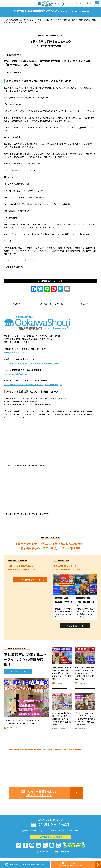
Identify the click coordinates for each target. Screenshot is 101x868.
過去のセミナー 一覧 (77, 628)
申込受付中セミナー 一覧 (32, 582)
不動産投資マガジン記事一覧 (50, 306)
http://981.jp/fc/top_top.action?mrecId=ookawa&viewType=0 (31, 366)
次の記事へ (88, 306)
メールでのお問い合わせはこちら (52, 839)
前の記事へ (13, 306)
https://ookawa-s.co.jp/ (14, 355)
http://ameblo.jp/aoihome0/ (17, 376)
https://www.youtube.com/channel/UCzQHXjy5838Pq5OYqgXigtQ (33, 387)
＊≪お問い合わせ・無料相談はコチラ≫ (21, 263)
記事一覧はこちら (20, 674)
